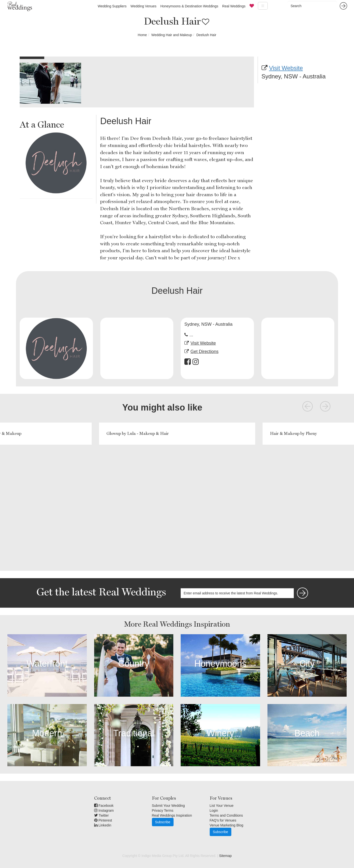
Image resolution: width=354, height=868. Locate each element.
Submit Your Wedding (168, 806)
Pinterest (103, 820)
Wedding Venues (144, 6)
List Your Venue (222, 806)
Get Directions (205, 352)
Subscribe (163, 822)
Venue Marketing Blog (227, 825)
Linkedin (103, 825)
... (191, 335)
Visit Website (286, 68)
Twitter (102, 815)
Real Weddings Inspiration (172, 815)
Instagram (104, 810)
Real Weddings (234, 6)
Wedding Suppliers (112, 6)
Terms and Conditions (226, 815)
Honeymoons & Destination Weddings (189, 6)
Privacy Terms (163, 810)
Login (214, 810)
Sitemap (225, 856)
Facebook (104, 806)
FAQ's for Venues (223, 820)
